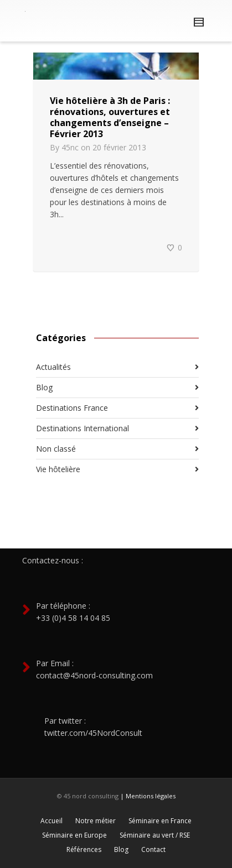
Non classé (56, 449)
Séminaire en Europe (74, 835)
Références (84, 849)
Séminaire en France (160, 821)
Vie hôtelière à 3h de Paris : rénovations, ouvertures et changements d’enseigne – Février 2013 (110, 117)
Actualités (53, 367)
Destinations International (83, 428)
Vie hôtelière (58, 469)
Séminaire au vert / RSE (155, 835)
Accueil (51, 821)
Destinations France (72, 408)
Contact (153, 849)
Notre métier (96, 821)
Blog (44, 387)
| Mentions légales (148, 796)
